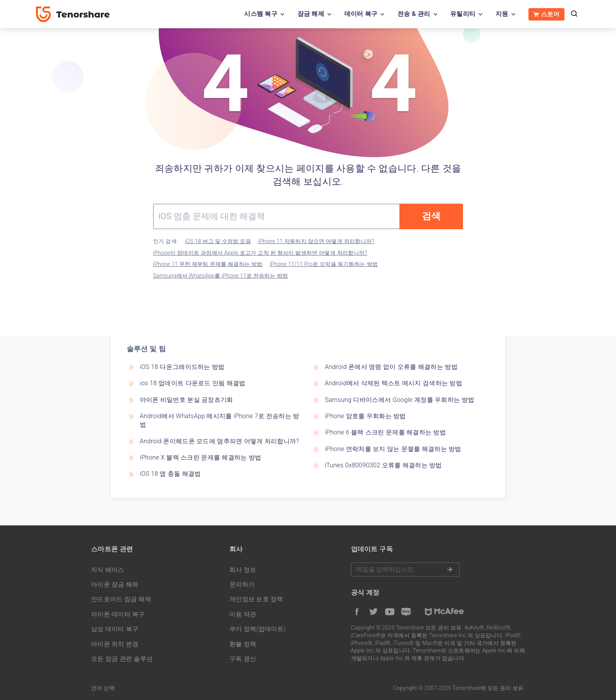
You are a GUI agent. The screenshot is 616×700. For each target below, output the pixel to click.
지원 (502, 14)
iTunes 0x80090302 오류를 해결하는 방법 (383, 465)
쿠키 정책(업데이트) (258, 629)
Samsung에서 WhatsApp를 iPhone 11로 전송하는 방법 (220, 276)
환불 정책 (243, 644)
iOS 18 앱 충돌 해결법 (170, 474)
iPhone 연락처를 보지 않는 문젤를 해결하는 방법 (393, 449)
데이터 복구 (361, 14)
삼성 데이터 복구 (115, 629)
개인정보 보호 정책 (256, 599)
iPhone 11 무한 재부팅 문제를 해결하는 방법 (208, 264)
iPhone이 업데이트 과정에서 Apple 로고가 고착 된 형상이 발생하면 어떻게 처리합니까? (260, 253)
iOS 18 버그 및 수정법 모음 (218, 241)
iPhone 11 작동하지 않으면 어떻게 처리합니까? (316, 241)
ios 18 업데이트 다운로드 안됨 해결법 (193, 383)
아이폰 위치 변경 (115, 644)
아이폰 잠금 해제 (115, 584)
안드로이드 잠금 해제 (121, 599)
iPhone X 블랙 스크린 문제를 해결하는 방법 (201, 457)
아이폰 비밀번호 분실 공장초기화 (187, 400)
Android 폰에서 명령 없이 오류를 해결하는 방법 (391, 367)
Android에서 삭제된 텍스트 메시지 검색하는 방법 (393, 383)
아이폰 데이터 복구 (118, 614)
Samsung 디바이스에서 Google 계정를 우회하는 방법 (399, 400)
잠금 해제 (311, 14)
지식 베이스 (108, 570)
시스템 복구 (261, 14)
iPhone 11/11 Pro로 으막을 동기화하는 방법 (324, 264)
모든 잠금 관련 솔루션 (122, 659)
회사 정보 (243, 570)
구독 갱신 (243, 659)
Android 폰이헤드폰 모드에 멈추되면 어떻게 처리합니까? (219, 441)
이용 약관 (243, 614)
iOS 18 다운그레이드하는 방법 (182, 367)
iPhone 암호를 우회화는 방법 (365, 416)
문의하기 (242, 584)
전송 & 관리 (414, 14)
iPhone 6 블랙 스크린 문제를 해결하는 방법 (385, 432)
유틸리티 (463, 14)
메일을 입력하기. (405, 570)
